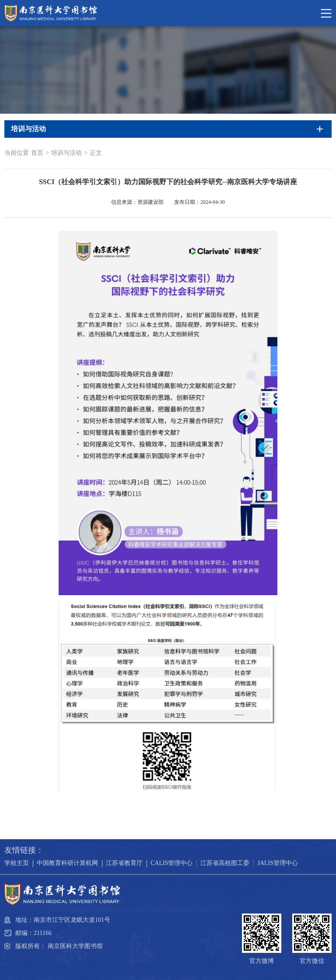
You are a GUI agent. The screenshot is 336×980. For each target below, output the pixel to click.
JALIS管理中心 (278, 863)
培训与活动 (66, 153)
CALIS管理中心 (171, 863)
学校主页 (17, 863)
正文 (96, 153)
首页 (37, 153)
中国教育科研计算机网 (67, 863)
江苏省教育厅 (124, 863)
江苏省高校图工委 (225, 863)
